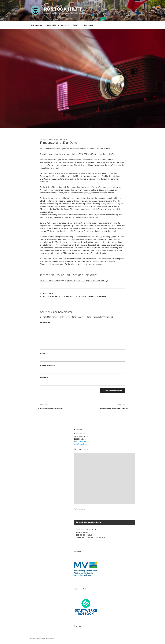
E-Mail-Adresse (48, 366)
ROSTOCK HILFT (63, 9)
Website (44, 378)
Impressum (88, 25)
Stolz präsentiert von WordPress (42, 639)
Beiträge (76, 25)
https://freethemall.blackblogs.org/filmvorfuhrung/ (86, 281)
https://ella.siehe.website (50, 281)
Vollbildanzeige (80, 509)
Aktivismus (49, 296)
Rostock (92, 296)
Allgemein (48, 293)
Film (63, 296)
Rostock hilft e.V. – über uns (58, 25)
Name (43, 354)
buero (65, 139)
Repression (81, 296)
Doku (58, 296)
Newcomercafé (36, 25)
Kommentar (46, 322)
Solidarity (102, 296)
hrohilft (70, 296)
